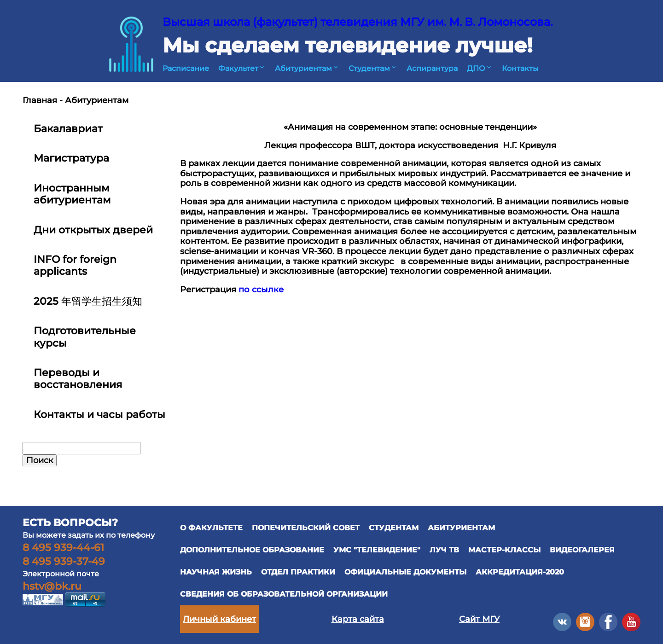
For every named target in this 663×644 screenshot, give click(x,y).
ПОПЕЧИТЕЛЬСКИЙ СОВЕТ (306, 528)
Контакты (520, 68)
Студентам (373, 68)
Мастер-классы (504, 550)
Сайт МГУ (479, 619)
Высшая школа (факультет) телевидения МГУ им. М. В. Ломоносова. (358, 22)
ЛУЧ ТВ (444, 550)
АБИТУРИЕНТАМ (461, 528)
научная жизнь (216, 572)
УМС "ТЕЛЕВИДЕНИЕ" (377, 550)
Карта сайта (358, 619)
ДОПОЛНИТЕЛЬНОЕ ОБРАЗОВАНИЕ (252, 550)
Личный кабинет (219, 619)
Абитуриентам (307, 68)
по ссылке (261, 290)
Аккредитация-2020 (520, 572)
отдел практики (298, 572)
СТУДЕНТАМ (394, 528)
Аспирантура (432, 68)
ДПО (480, 68)
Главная (40, 100)
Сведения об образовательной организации (284, 594)
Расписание (186, 68)
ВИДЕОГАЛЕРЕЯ (582, 550)
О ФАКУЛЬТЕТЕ (211, 528)
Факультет (242, 68)
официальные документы (405, 572)
